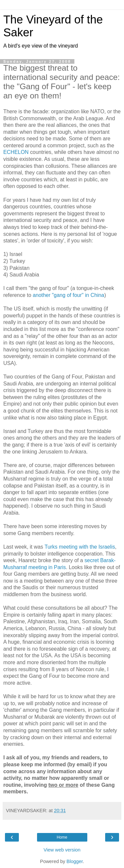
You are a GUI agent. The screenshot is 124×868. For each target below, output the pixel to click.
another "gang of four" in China (68, 295)
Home (62, 837)
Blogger (75, 861)
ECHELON (16, 152)
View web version (62, 850)
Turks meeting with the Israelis (80, 547)
